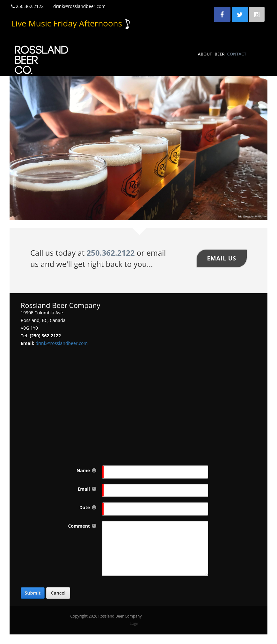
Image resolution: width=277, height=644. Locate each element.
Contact (237, 54)
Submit (33, 593)
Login (134, 623)
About (205, 54)
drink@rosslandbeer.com (79, 6)
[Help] (94, 470)
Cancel (58, 593)
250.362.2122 (27, 6)
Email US (222, 259)
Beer (219, 54)
